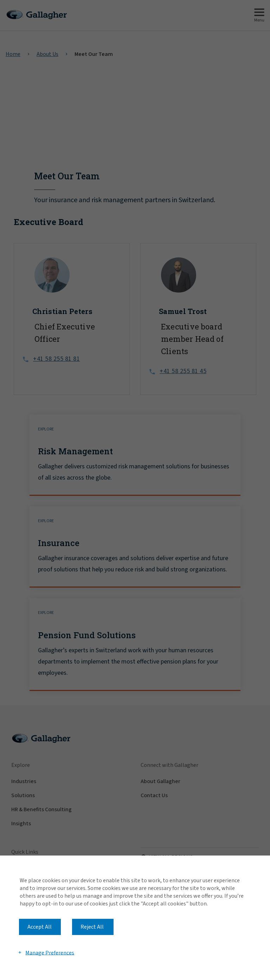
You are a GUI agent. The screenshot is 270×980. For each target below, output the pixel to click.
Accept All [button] (40, 927)
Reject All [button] (92, 927)
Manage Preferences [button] (50, 953)
